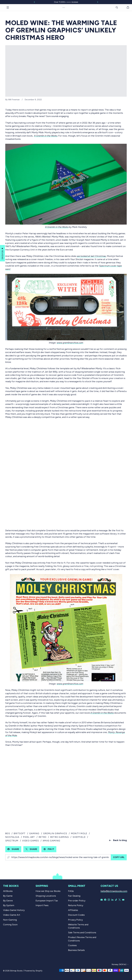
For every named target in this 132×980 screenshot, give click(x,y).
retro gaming (60, 837)
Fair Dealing (74, 896)
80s (8, 833)
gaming (34, 833)
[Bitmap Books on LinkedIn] (112, 900)
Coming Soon (10, 925)
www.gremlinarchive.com (70, 343)
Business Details (76, 950)
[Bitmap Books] (64, 8)
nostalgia (12, 837)
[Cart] (128, 7)
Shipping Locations (46, 896)
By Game (8, 896)
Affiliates (73, 910)
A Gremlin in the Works (57, 227)
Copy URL (119, 857)
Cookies (72, 945)
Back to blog (118, 840)
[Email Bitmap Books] (102, 900)
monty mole (79, 833)
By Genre (8, 901)
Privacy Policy (75, 920)
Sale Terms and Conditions (82, 933)
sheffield (79, 837)
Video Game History (14, 910)
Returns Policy (76, 905)
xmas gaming (51, 841)
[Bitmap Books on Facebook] (105, 900)
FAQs (71, 891)
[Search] (117, 7)
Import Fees (42, 905)
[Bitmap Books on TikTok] (116, 900)
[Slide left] (34, 2)
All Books (8, 891)
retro (43, 837)
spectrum (12, 841)
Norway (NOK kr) (119, 964)
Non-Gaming (10, 920)
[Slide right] (98, 2)
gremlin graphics (55, 833)
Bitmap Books (16, 971)
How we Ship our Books (48, 891)
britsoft (20, 833)
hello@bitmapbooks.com (114, 891)
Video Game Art (12, 915)
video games (31, 841)
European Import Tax (47, 901)
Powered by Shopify (33, 971)
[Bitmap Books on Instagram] (109, 900)
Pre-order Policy (77, 901)
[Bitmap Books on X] (120, 900)
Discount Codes (76, 915)
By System (9, 905)
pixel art (29, 837)
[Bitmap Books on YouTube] (123, 900)
